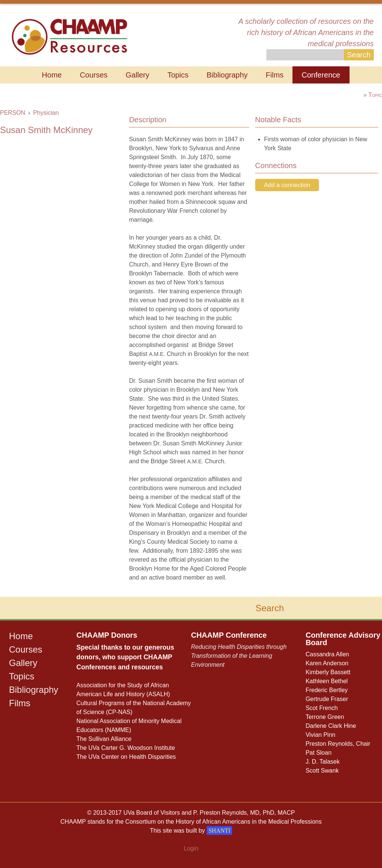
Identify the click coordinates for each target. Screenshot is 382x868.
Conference (321, 75)
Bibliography (227, 75)
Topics (178, 75)
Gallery (137, 75)
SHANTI (220, 831)
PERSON (13, 113)
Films (275, 75)
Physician (46, 113)
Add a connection (287, 185)
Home (52, 75)
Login (191, 848)
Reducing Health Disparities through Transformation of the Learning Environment (239, 656)
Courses (94, 75)
